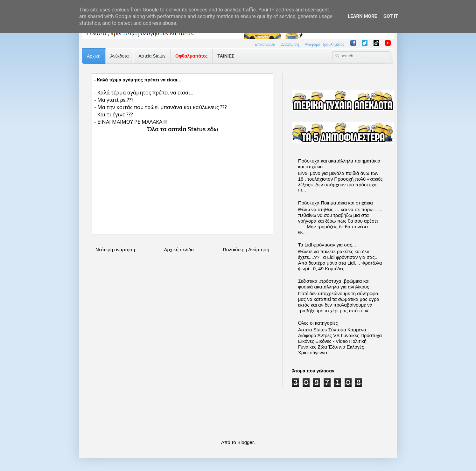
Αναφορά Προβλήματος (325, 45)
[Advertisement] (182, 178)
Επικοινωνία (265, 45)
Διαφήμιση (290, 45)
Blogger (245, 442)
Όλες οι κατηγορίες (318, 323)
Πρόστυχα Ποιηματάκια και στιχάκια (336, 203)
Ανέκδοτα (120, 56)
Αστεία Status (152, 56)
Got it (391, 16)
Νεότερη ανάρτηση (115, 249)
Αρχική (94, 56)
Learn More (362, 16)
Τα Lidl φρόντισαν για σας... (327, 245)
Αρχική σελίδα (179, 249)
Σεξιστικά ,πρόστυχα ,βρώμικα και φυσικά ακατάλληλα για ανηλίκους (334, 284)
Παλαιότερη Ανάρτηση (246, 249)
